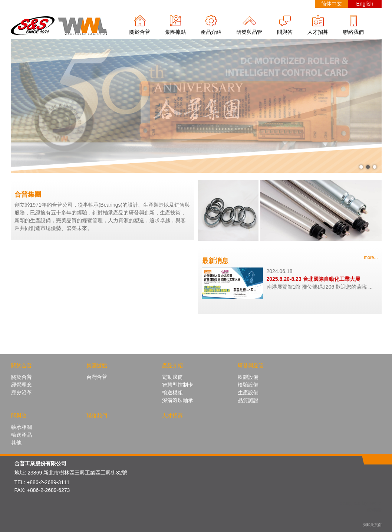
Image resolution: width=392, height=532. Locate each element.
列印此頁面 (372, 525)
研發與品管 (249, 32)
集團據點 (175, 32)
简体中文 (332, 4)
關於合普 (140, 32)
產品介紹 (211, 32)
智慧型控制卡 (178, 385)
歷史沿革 (22, 393)
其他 (16, 443)
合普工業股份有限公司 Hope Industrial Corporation (59, 25)
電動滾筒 (172, 377)
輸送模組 (172, 393)
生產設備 (248, 393)
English (365, 4)
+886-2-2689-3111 (48, 482)
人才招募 (318, 32)
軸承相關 (22, 427)
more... (371, 257)
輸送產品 (22, 435)
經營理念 (22, 385)
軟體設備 (248, 377)
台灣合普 (97, 377)
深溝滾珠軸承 (178, 400)
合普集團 (28, 194)
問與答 (285, 32)
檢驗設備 (248, 385)
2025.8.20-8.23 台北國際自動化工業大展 (313, 279)
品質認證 (248, 400)
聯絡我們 (353, 32)
